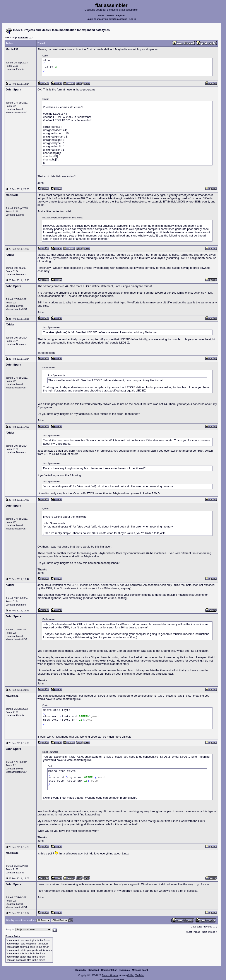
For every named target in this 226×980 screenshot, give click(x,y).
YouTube (140, 975)
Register (120, 16)
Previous (23, 37)
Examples (125, 970)
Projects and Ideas (36, 30)
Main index (80, 970)
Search (110, 16)
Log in (133, 19)
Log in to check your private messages (107, 19)
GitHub (131, 975)
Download (94, 970)
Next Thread (209, 932)
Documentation (109, 970)
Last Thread (194, 932)
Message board (140, 970)
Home (101, 16)
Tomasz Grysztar (110, 975)
